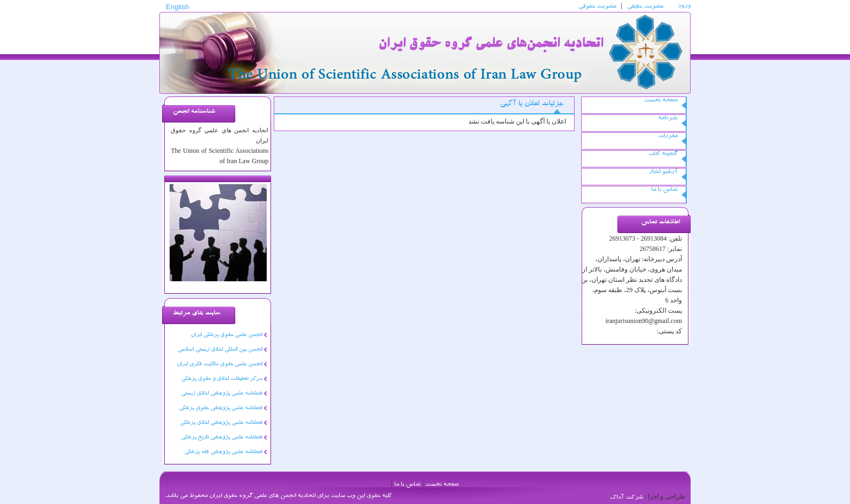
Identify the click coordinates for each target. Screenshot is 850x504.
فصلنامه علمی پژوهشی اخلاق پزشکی (221, 423)
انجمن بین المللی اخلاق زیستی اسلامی (220, 350)
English (178, 8)
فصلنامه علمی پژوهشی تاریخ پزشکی (222, 438)
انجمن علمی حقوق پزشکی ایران (227, 335)
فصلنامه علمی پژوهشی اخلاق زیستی (222, 394)
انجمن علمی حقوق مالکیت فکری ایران (220, 365)
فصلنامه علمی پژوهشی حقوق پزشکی (221, 409)
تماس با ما (664, 190)
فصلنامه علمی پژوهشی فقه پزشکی (223, 453)
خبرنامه (668, 118)
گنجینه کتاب (663, 154)
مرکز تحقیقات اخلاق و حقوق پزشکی (222, 379)
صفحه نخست (661, 101)
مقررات (668, 136)
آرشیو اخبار (663, 172)
